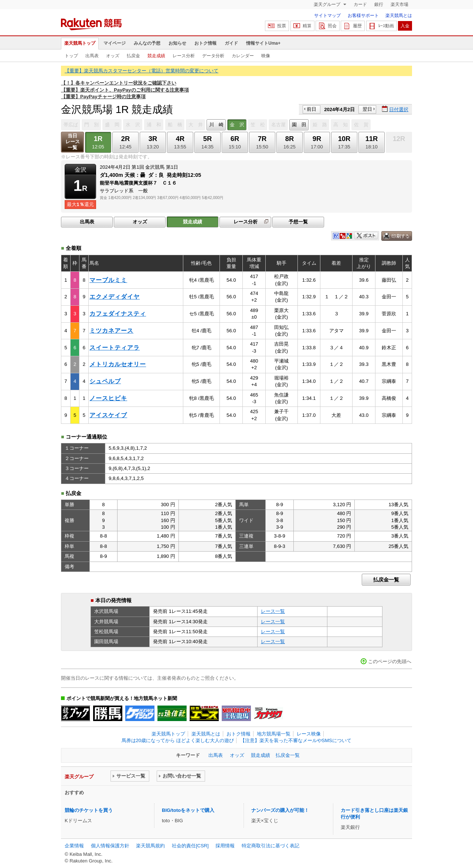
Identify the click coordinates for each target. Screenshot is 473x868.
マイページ (115, 43)
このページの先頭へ (390, 661)
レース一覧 (273, 611)
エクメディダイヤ (115, 297)
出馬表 (92, 56)
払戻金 (133, 56)
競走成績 (156, 56)
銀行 (379, 4)
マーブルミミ (108, 280)
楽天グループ (328, 4)
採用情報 (225, 846)
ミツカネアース (111, 331)
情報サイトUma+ (263, 43)
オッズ (113, 56)
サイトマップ (327, 16)
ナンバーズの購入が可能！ (280, 810)
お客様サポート (363, 16)
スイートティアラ (115, 348)
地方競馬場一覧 (274, 734)
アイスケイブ (108, 415)
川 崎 (216, 125)
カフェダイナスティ (118, 314)
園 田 (299, 125)
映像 (266, 56)
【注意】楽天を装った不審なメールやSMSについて (296, 740)
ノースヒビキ (108, 398)
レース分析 (184, 56)
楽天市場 (399, 4)
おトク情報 (205, 43)
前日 (312, 109)
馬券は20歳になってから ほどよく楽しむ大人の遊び (178, 740)
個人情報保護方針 (110, 846)
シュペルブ (105, 381)
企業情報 (74, 846)
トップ (71, 56)
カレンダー (243, 56)
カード (360, 4)
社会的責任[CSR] (190, 846)
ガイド (231, 43)
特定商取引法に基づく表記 (270, 846)
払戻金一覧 (386, 580)
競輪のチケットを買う (89, 810)
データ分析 (213, 56)
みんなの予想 (147, 43)
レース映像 (309, 734)
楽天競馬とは (399, 16)
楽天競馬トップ (80, 43)
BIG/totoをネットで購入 (188, 810)
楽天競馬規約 (150, 846)
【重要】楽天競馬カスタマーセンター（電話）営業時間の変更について (142, 71)
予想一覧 (298, 222)
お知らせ (177, 43)
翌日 (367, 109)
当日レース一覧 (73, 142)
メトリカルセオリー (118, 364)
